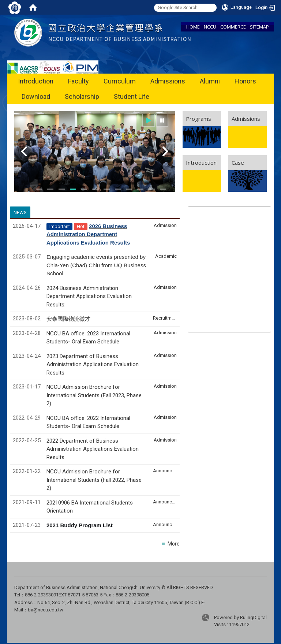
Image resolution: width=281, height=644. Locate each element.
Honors (245, 81)
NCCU (210, 27)
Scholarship (82, 96)
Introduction (36, 81)
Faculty (78, 81)
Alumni (210, 81)
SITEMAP (259, 27)
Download (36, 96)
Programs (198, 119)
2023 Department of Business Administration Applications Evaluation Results (93, 364)
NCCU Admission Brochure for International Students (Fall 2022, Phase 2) (94, 480)
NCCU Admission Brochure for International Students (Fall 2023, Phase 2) (94, 395)
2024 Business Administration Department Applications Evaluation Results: (89, 296)
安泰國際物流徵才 (69, 319)
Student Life (132, 96)
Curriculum (120, 81)
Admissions (168, 81)
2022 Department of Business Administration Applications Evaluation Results (93, 449)
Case (238, 163)
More (174, 544)
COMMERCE (233, 27)
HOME (193, 27)
